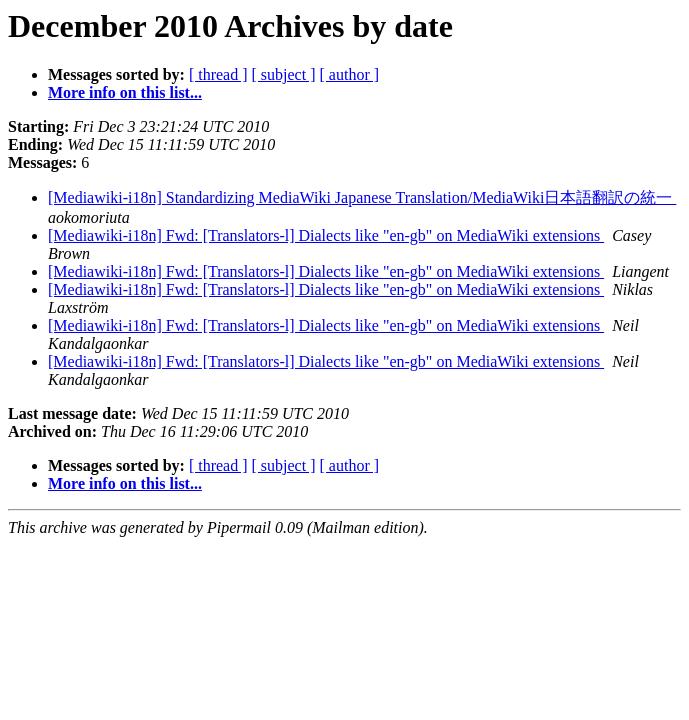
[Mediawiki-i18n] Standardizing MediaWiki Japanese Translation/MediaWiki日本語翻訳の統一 (362, 197)
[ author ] (350, 74)
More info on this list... (125, 92)
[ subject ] (284, 74)
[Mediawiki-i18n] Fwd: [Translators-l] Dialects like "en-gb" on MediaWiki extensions (326, 235)
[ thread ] (218, 74)
